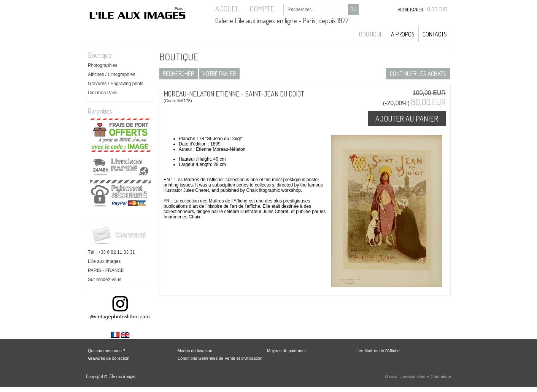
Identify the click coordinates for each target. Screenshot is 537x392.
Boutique (371, 34)
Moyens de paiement (286, 351)
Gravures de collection (109, 358)
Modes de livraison (195, 351)
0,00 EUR (437, 9)
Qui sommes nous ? (106, 351)
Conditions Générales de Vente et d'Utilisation (220, 358)
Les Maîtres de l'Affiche (378, 351)
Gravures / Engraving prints (116, 84)
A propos (403, 34)
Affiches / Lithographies (112, 74)
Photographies (102, 65)
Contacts (435, 34)
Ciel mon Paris (103, 93)
